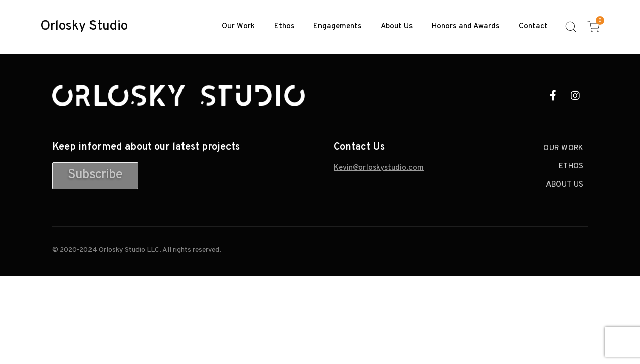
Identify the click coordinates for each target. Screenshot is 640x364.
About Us (397, 27)
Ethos (284, 27)
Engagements (337, 27)
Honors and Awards (466, 27)
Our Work (238, 27)
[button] (95, 176)
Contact (533, 27)
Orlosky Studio (84, 27)
